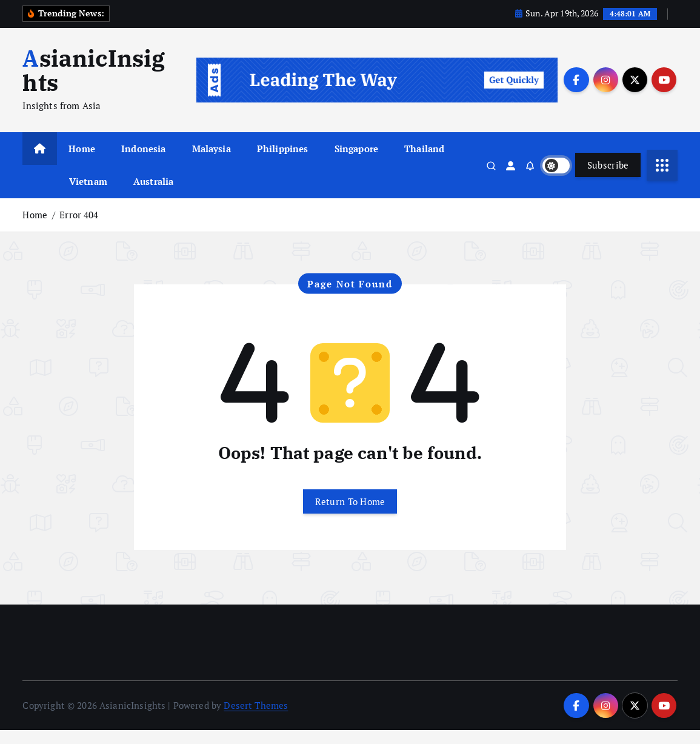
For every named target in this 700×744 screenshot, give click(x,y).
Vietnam (88, 195)
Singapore (356, 163)
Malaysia (212, 163)
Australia (153, 195)
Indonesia (143, 163)
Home (82, 163)
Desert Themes (256, 719)
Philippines (283, 163)
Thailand (424, 163)
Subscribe (608, 179)
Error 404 (79, 229)
